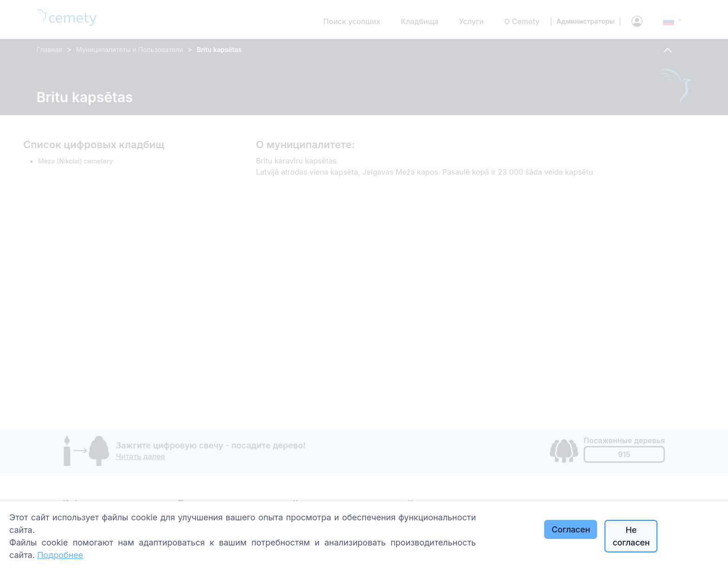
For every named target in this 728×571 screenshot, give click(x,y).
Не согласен (631, 536)
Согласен (571, 529)
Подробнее (60, 555)
